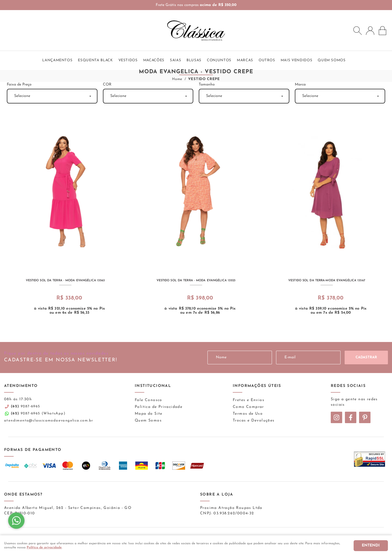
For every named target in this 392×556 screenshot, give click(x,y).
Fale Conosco (148, 400)
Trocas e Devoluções (254, 421)
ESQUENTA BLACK (95, 60)
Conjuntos (219, 60)
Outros (267, 60)
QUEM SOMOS (332, 60)
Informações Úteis (257, 386)
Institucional (153, 386)
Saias (175, 60)
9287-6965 (26, 406)
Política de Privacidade (159, 407)
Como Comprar (248, 407)
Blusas (194, 60)
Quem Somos (148, 421)
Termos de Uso (248, 414)
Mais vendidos (296, 60)
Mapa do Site (149, 414)
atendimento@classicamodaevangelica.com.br (49, 421)
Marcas (245, 60)
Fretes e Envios (249, 400)
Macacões (154, 60)
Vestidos (128, 60)
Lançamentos (57, 60)
